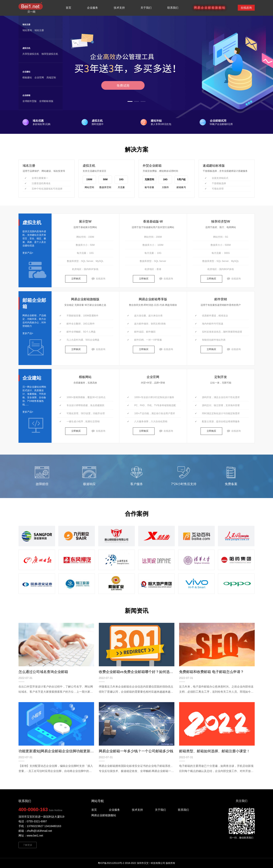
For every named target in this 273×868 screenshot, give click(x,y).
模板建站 (27, 78)
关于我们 (146, 8)
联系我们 (173, 8)
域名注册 (26, 24)
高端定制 (51, 78)
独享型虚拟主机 (50, 54)
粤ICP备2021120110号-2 (111, 863)
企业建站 (26, 72)
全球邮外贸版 (30, 101)
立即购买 (76, 279)
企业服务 (114, 810)
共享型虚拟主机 (31, 54)
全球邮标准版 (46, 101)
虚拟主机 (26, 48)
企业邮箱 (26, 95)
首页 (68, 8)
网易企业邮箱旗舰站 (104, 815)
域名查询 (27, 30)
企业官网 (39, 78)
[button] (130, 101)
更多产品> (28, 253)
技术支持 (119, 8)
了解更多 (28, 845)
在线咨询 (246, 8)
